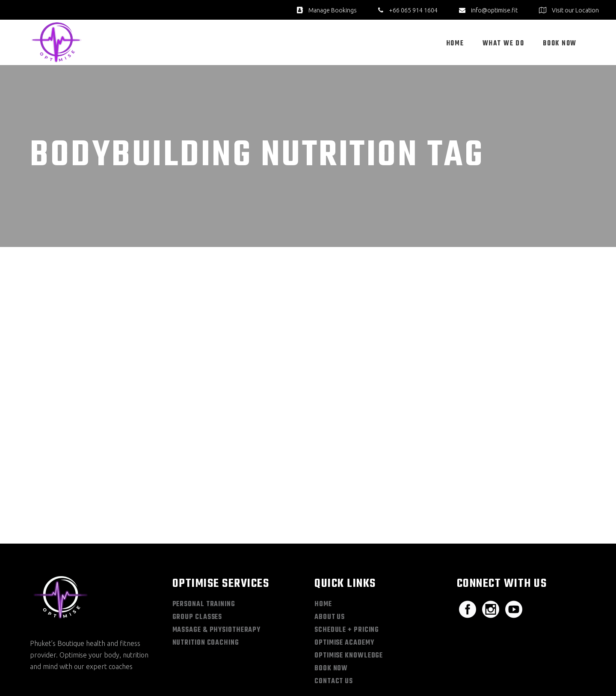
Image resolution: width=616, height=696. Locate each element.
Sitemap (478, 674)
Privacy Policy (514, 674)
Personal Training (204, 546)
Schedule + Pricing (347, 571)
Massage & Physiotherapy (217, 571)
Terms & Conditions (563, 674)
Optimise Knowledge (349, 597)
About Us (330, 559)
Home (323, 546)
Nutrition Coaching (206, 584)
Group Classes (197, 559)
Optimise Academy (344, 584)
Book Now (331, 610)
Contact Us (334, 623)
